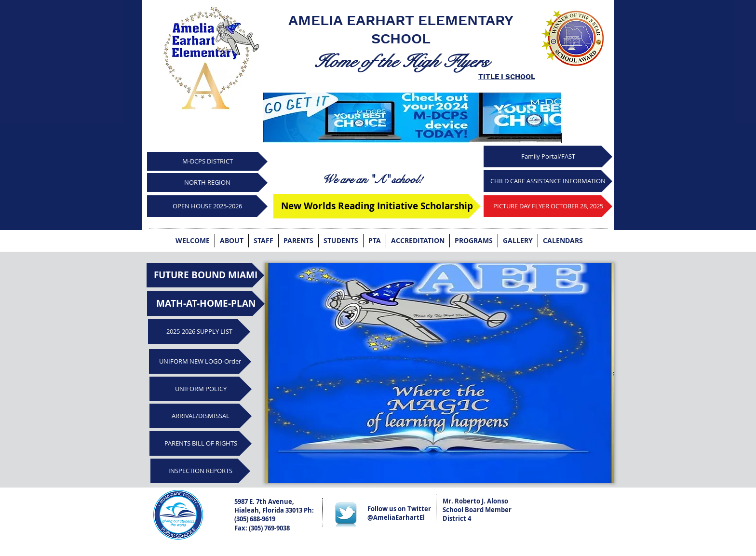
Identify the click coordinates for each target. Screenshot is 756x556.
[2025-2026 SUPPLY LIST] (199, 332)
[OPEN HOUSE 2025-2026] (207, 206)
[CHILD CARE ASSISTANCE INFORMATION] (548, 181)
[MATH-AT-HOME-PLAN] (206, 304)
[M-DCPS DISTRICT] (207, 161)
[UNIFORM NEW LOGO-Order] (200, 361)
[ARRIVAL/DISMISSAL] (201, 416)
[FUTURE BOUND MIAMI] (205, 275)
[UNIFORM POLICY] (201, 389)
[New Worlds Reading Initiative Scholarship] (377, 206)
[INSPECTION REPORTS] (200, 471)
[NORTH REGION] (207, 183)
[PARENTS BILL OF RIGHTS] (201, 443)
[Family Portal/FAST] (548, 156)
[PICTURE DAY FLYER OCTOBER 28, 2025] (548, 206)
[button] (439, 373)
